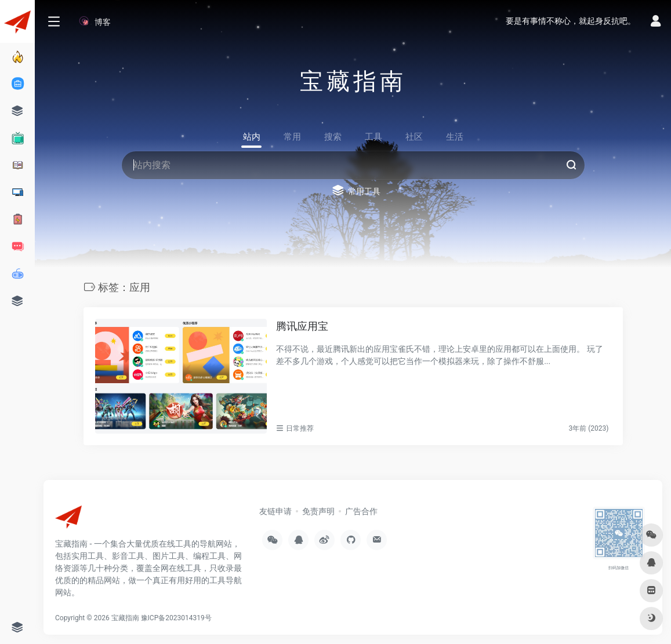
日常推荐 (300, 428)
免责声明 (318, 511)
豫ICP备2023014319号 (176, 618)
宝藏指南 (125, 618)
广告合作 (361, 511)
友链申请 (275, 511)
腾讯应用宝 (302, 326)
